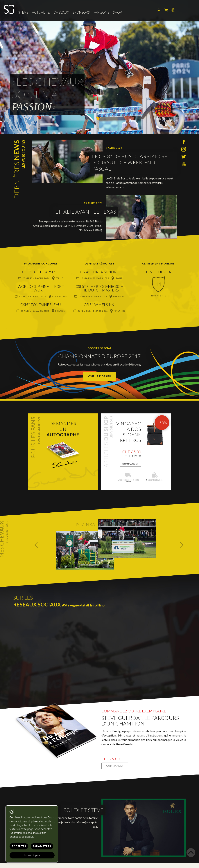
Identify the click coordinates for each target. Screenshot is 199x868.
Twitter (184, 157)
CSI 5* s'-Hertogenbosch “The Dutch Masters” (100, 288)
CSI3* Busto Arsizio (41, 272)
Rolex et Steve (83, 810)
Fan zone (101, 12)
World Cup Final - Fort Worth (41, 288)
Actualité (41, 12)
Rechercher (159, 10)
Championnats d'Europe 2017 (99, 356)
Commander (130, 464)
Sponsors (81, 12)
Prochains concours (41, 263)
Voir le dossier (99, 376)
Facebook (184, 142)
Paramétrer (42, 846)
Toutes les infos (38, 431)
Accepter (19, 846)
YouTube (184, 164)
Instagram (184, 149)
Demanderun (63, 429)
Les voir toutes (23, 154)
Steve (23, 12)
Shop (117, 12)
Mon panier (166, 10)
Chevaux (61, 12)
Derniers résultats (99, 263)
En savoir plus (32, 855)
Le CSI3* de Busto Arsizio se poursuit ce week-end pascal (130, 162)
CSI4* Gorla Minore (100, 272)
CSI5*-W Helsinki (100, 305)
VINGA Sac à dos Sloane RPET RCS (129, 432)
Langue (173, 10)
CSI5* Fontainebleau (41, 305)
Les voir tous (111, 427)
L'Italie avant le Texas (86, 212)
